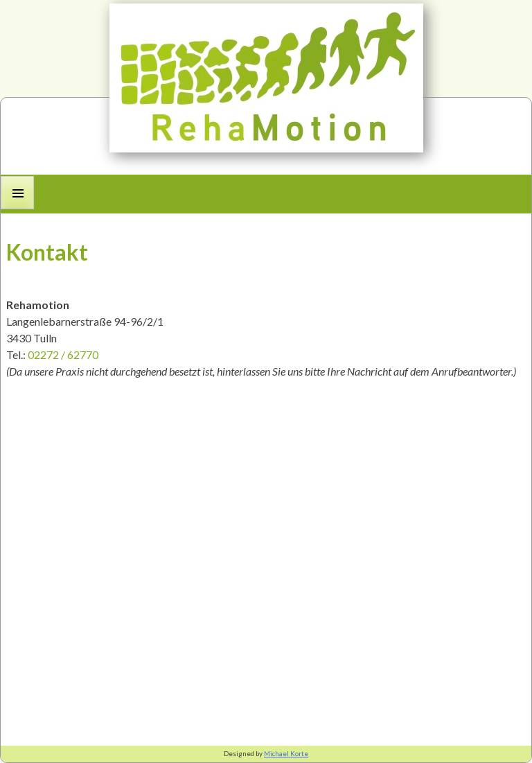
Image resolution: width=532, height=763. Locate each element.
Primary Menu (18, 209)
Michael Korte (286, 754)
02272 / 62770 (63, 354)
